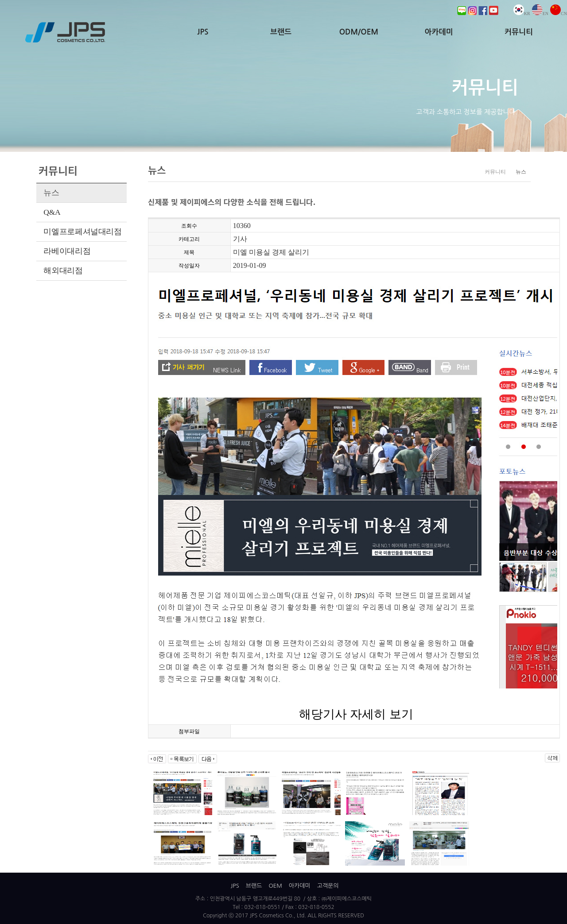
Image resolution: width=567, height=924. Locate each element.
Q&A (52, 212)
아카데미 (439, 32)
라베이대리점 (67, 251)
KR (522, 14)
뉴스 (51, 193)
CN (559, 14)
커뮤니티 (519, 32)
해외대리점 (63, 271)
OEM (275, 886)
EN (540, 14)
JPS (203, 32)
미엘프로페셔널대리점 (82, 232)
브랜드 (281, 32)
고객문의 (328, 886)
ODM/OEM (359, 32)
